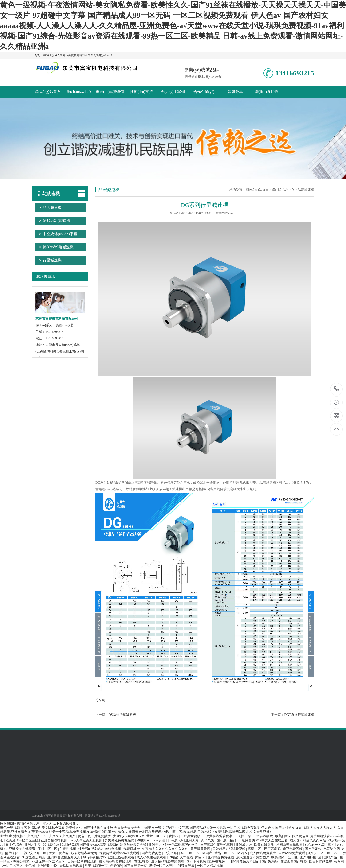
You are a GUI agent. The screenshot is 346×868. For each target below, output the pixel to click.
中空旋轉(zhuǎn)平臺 (60, 234)
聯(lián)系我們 (266, 92)
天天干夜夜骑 (59, 853)
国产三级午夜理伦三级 (217, 845)
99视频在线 (52, 845)
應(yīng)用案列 (173, 92)
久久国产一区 (38, 836)
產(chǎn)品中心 (79, 92)
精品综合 (12, 853)
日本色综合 (14, 845)
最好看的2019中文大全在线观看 (265, 840)
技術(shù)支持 (141, 92)
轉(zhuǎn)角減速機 (58, 247)
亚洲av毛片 (33, 845)
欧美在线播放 (264, 845)
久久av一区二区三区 (320, 845)
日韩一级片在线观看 (83, 862)
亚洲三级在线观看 (122, 857)
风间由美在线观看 (290, 845)
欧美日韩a (283, 836)
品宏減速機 (48, 194)
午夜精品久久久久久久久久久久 (165, 849)
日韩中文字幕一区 (34, 853)
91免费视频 (217, 862)
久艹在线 (186, 857)
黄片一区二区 (157, 836)
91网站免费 (70, 845)
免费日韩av (132, 849)
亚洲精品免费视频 (221, 857)
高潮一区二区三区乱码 (265, 849)
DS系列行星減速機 (122, 715)
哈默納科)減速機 (57, 221)
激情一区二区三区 (163, 866)
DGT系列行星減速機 (299, 715)
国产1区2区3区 (311, 857)
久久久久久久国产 (63, 836)
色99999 (116, 866)
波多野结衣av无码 (85, 853)
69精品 (173, 857)
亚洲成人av (244, 845)
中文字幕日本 (174, 853)
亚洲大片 (193, 840)
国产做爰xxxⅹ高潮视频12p (99, 845)
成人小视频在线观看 (152, 857)
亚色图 (31, 866)
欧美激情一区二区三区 (23, 840)
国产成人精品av (228, 840)
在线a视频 (142, 862)
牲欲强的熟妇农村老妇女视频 (100, 849)
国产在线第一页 (136, 866)
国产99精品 (270, 862)
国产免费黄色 (152, 853)
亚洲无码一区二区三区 (49, 862)
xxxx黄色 (159, 840)
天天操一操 (243, 836)
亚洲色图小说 (48, 866)
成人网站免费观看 (263, 853)
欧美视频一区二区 (285, 857)
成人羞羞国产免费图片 (253, 857)
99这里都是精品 (34, 857)
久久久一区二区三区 (323, 853)
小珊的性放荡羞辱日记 (243, 862)
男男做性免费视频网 (120, 840)
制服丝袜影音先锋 (134, 845)
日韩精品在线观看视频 (229, 849)
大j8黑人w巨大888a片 (129, 836)
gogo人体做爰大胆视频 (86, 840)
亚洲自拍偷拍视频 (55, 840)
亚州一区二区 (48, 849)
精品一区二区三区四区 (231, 853)
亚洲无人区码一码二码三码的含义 (174, 845)
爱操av (174, 836)
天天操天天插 (201, 849)
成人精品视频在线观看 (116, 862)
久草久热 (208, 840)
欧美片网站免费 (321, 862)
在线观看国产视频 (294, 862)
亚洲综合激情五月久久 (64, 857)
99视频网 (144, 840)
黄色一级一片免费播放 (95, 836)
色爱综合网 (332, 849)
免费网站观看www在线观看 (120, 853)
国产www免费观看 (292, 853)
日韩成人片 (176, 840)
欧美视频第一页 (97, 866)
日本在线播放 (263, 836)
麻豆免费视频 (293, 849)
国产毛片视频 (197, 862)
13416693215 (337, 389)
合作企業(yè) (204, 92)
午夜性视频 (68, 849)
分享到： (102, 700)
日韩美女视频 (191, 836)
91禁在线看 (187, 866)
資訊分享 (235, 92)
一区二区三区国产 (200, 853)
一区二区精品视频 (210, 866)
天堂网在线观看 (71, 866)
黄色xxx (200, 857)
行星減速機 (52, 260)
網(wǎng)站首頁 (48, 92)
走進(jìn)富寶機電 (110, 92)
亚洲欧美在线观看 (23, 849)
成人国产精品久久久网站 (308, 840)
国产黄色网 (300, 836)
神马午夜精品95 (94, 857)
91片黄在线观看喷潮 (218, 836)
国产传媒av (313, 849)
